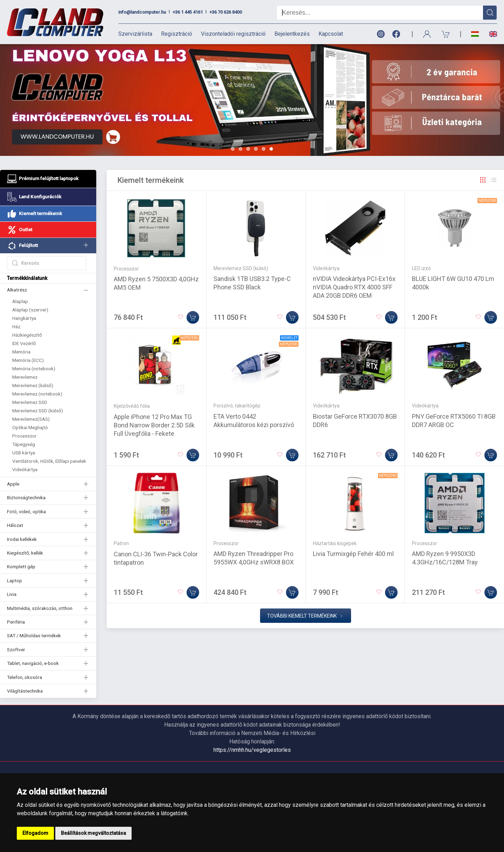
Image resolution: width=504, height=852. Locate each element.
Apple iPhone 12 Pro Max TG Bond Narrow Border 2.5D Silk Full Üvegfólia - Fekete (154, 425)
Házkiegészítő (27, 335)
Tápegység (24, 444)
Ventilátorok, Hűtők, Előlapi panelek (49, 461)
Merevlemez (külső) (33, 385)
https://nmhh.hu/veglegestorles (252, 750)
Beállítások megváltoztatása (93, 833)
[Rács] (483, 180)
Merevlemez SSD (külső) (38, 411)
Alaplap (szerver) (30, 310)
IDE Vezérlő (24, 343)
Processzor (24, 436)
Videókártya (25, 469)
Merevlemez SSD (30, 402)
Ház (16, 327)
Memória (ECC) (28, 360)
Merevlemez (25, 377)
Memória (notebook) (34, 369)
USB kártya (24, 453)
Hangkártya (24, 318)
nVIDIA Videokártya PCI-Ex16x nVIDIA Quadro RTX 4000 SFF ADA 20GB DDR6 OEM (354, 287)
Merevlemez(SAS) (31, 419)
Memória (21, 352)
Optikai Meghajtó (30, 427)
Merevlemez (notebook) (37, 394)
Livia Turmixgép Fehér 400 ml (353, 554)
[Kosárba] (193, 317)
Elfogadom (35, 833)
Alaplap (20, 301)
